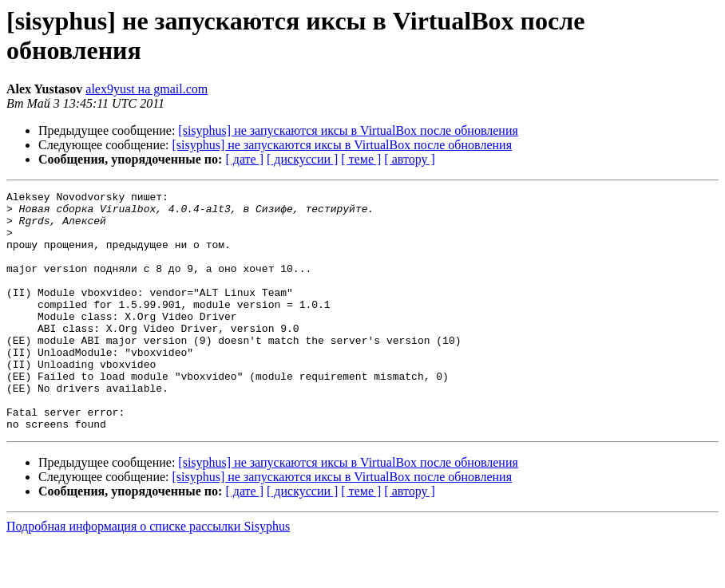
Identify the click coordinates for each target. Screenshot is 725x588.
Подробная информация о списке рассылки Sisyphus (148, 574)
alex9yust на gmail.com (147, 89)
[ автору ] (409, 159)
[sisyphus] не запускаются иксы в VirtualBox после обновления (348, 130)
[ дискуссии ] (302, 159)
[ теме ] (361, 159)
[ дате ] (244, 159)
